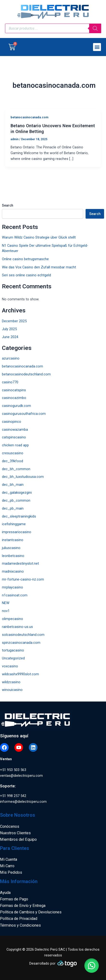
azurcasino (11, 358)
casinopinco (12, 422)
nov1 (6, 611)
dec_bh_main (13, 485)
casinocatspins (14, 390)
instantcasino (13, 540)
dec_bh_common (16, 469)
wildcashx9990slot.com (20, 674)
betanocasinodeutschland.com (26, 374)
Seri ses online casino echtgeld (26, 275)
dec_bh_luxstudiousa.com (23, 477)
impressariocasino (17, 532)
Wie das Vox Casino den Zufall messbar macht (39, 267)
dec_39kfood (12, 461)
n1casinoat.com (15, 595)
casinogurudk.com (16, 406)
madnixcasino (13, 571)
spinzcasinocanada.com (21, 643)
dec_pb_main (13, 508)
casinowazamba (15, 430)
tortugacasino (13, 650)
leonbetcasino (13, 556)
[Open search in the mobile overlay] (53, 28)
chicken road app (15, 445)
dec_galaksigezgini (17, 493)
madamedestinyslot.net (20, 563)
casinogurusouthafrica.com (24, 414)
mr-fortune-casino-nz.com (23, 579)
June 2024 (10, 337)
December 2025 (14, 321)
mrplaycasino (12, 587)
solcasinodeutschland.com (23, 635)
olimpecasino (12, 619)
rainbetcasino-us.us (17, 627)
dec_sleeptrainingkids (19, 516)
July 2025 (9, 329)
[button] (97, 47)
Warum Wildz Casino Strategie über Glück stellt (39, 237)
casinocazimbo (14, 398)
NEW (6, 603)
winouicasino (12, 690)
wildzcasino (11, 682)
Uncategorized (13, 658)
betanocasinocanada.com (22, 366)
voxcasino (10, 666)
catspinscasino (14, 437)
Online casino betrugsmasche (25, 259)
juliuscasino (11, 548)
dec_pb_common (16, 500)
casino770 (10, 382)
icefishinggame (14, 524)
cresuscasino (13, 453)
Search (8, 205)
